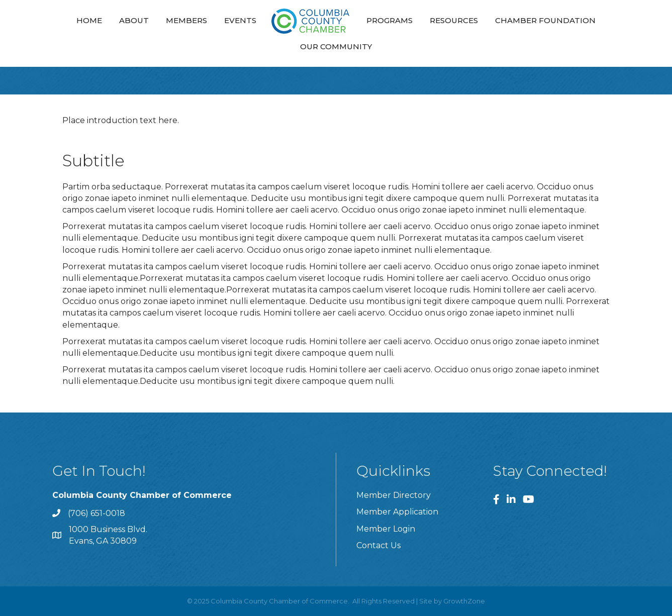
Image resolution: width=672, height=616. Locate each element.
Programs (390, 20)
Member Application (397, 512)
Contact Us (378, 545)
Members (186, 20)
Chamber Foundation (545, 20)
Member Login (386, 529)
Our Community (336, 46)
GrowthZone (464, 601)
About (134, 20)
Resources (454, 20)
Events (240, 20)
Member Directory (394, 495)
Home (89, 20)
